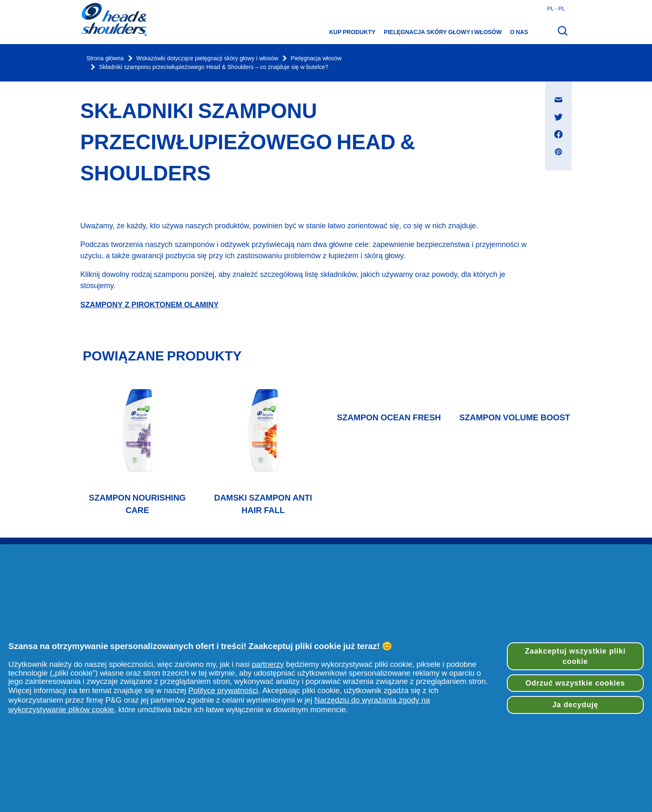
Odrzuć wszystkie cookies (575, 683)
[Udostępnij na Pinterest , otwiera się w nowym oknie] (558, 152)
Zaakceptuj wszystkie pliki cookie (575, 656)
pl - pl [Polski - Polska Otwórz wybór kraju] (556, 8)
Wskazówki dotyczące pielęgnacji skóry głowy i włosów (207, 58)
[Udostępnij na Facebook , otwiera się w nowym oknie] (558, 134)
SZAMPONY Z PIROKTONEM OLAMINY (149, 305)
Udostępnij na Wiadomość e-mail (563, 92)
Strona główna (105, 58)
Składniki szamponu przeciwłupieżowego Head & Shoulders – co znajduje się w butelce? (214, 67)
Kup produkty (352, 32)
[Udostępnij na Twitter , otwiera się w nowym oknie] (558, 117)
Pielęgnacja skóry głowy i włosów (443, 32)
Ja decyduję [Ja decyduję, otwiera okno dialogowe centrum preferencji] (575, 705)
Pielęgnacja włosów (316, 58)
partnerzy (268, 664)
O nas (519, 32)
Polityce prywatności (223, 690)
